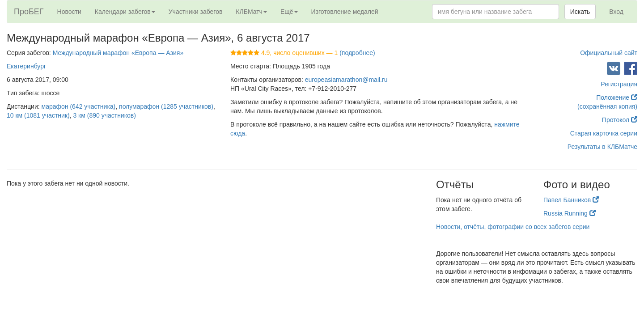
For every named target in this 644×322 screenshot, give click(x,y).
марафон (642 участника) (79, 106)
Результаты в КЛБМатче (602, 147)
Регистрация (619, 84)
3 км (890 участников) (104, 115)
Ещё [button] (289, 12)
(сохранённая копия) (607, 106)
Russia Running (570, 213)
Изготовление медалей (345, 12)
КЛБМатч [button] (251, 12)
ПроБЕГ (29, 12)
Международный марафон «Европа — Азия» (118, 53)
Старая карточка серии (604, 133)
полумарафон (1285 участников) (166, 106)
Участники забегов (196, 12)
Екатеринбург (26, 66)
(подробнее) (357, 53)
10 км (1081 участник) (38, 115)
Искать (580, 12)
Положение (617, 97)
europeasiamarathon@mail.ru (346, 80)
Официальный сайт (609, 53)
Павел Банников (571, 200)
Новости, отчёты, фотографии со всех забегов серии (513, 227)
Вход (616, 12)
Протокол (620, 120)
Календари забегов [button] (125, 12)
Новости (69, 12)
